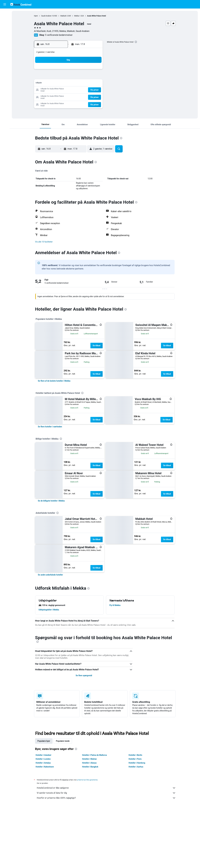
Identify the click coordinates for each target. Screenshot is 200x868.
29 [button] (89, 97)
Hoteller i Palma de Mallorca (94, 755)
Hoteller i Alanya (89, 763)
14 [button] (82, 83)
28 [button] (82, 97)
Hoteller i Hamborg (137, 763)
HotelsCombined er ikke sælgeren (106, 788)
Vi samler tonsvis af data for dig (106, 793)
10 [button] (55, 83)
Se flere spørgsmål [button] (84, 675)
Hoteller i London (43, 759)
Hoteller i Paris (135, 759)
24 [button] (55, 97)
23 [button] (95, 90)
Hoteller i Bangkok (90, 767)
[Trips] (5, 44)
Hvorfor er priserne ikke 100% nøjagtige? (106, 798)
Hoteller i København (45, 767)
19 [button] (69, 90)
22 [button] (89, 90)
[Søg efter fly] (5, 13)
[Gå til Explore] (5, 36)
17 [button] (55, 90)
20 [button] (75, 90)
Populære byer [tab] (44, 741)
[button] (5, 4)
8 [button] (89, 77)
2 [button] (95, 70)
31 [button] (55, 103)
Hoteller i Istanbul (43, 755)
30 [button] (95, 97)
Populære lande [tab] (63, 741)
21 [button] (82, 90)
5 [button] (69, 77)
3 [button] (55, 77)
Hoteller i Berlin (135, 755)
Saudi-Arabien (46, 16)
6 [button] (75, 77)
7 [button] (82, 77)
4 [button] (62, 77)
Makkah (63, 16)
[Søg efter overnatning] (5, 19)
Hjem (36, 16)
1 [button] (89, 70)
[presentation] (136, 42)
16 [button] (95, 83)
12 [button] (69, 83)
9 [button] (95, 77)
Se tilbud (96, 346)
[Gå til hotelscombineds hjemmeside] (21, 4)
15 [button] (89, 83)
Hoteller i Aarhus (136, 767)
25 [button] (62, 97)
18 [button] (62, 90)
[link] (54, 381)
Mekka (77, 16)
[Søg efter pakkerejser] (5, 30)
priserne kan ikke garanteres (87, 780)
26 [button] (69, 97)
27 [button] (75, 97)
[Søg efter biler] (5, 24)
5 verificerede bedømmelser (59, 35)
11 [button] (62, 83)
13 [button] (75, 83)
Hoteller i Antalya (43, 763)
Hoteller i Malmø (89, 759)
